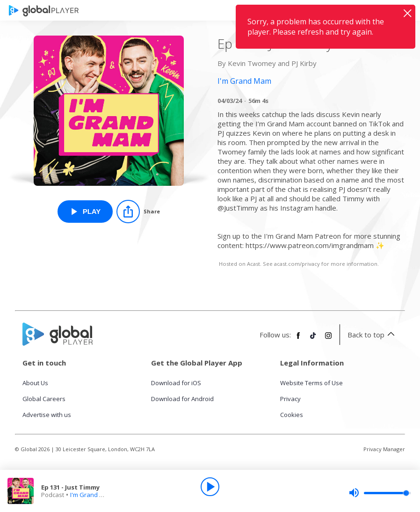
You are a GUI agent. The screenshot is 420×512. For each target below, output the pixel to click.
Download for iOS (176, 383)
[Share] (138, 212)
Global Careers (44, 399)
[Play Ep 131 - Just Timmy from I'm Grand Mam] (85, 212)
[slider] (380, 493)
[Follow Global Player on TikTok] (313, 339)
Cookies (292, 415)
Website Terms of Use (311, 383)
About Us (35, 383)
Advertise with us (47, 415)
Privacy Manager (384, 449)
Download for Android (182, 399)
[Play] (210, 487)
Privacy (290, 399)
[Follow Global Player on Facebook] (298, 339)
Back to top (373, 335)
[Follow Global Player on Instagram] (328, 339)
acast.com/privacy (297, 264)
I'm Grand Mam (92, 495)
